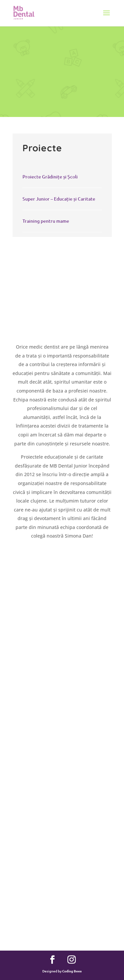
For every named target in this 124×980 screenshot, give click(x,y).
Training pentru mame (46, 221)
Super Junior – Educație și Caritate (59, 199)
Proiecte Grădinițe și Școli (50, 177)
